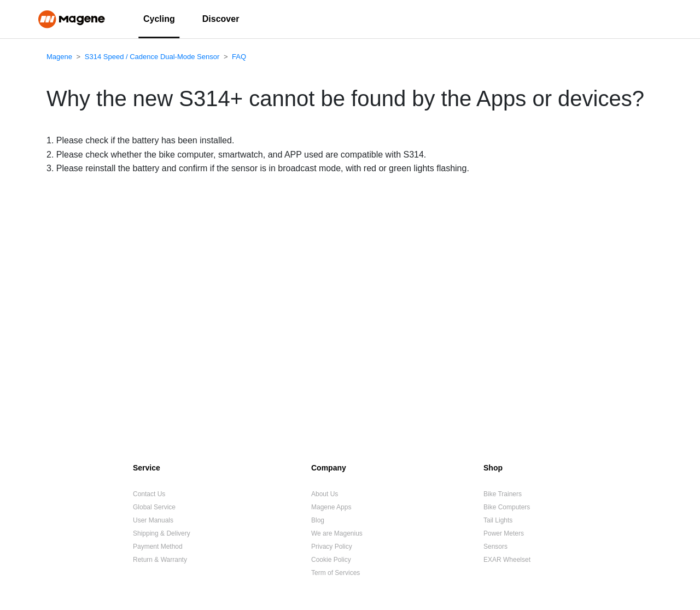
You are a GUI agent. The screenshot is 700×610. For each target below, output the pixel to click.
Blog (318, 520)
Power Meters (504, 533)
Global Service (154, 507)
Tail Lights (498, 520)
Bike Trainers (503, 494)
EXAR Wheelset (507, 560)
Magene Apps (331, 507)
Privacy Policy (332, 547)
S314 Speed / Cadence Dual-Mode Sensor (152, 57)
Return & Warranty (160, 560)
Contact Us (149, 494)
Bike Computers (507, 507)
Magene (59, 57)
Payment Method (158, 547)
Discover (221, 19)
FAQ (239, 57)
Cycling (159, 19)
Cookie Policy (331, 560)
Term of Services (336, 573)
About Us (325, 494)
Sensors (495, 547)
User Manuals (153, 520)
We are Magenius (337, 533)
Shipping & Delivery (162, 533)
